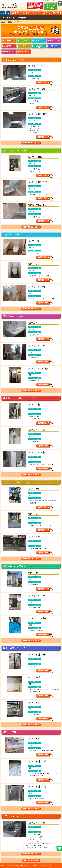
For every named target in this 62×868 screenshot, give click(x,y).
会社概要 (35, 865)
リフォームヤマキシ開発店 (15, 18)
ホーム (3, 22)
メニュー (60, 3)
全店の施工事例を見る (31, 861)
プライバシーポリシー (46, 865)
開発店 (10, 22)
